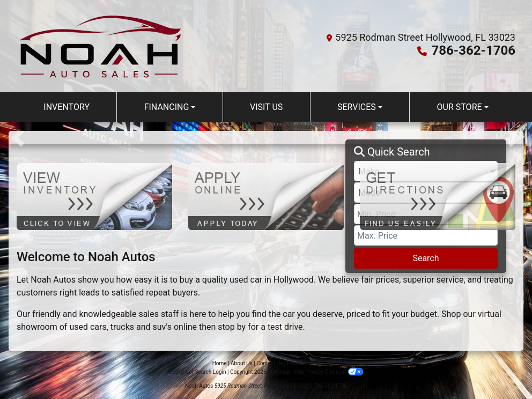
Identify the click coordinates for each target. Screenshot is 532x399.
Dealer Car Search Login (198, 372)
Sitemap (280, 372)
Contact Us (269, 363)
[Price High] (426, 235)
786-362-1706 (473, 50)
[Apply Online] (266, 196)
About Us (242, 363)
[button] (18, 137)
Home (220, 363)
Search (426, 258)
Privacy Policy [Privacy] (304, 363)
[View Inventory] (94, 196)
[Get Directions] (438, 196)
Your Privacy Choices (328, 372)
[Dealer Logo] (101, 46)
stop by (232, 327)
